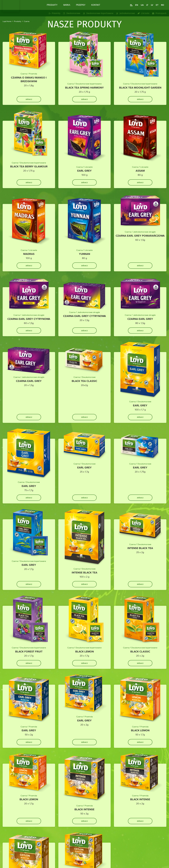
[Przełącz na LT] (147, 5)
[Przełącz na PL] (131, 5)
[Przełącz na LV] (152, 5)
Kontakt (96, 5)
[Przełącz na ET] (157, 5)
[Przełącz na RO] (163, 5)
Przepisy (81, 5)
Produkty (52, 5)
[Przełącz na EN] (137, 5)
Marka (67, 5)
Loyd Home (7, 21)
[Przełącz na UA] (142, 5)
